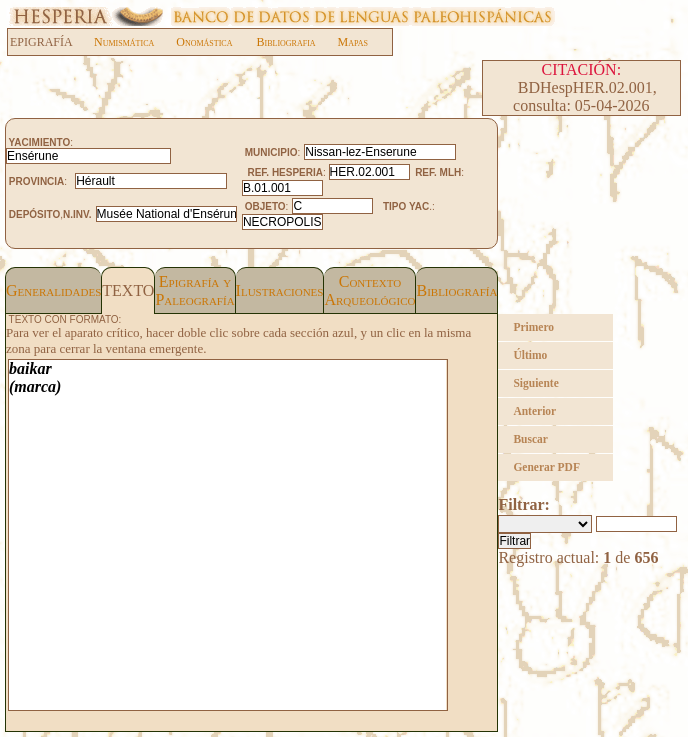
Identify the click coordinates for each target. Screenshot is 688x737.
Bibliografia (285, 42)
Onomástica (204, 42)
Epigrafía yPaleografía (194, 290)
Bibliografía (456, 290)
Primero (533, 327)
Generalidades (53, 290)
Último (530, 355)
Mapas (353, 42)
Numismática (124, 42)
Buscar (530, 439)
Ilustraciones (280, 290)
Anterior (534, 411)
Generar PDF (546, 467)
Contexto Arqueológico (369, 290)
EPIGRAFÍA (51, 42)
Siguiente (535, 383)
